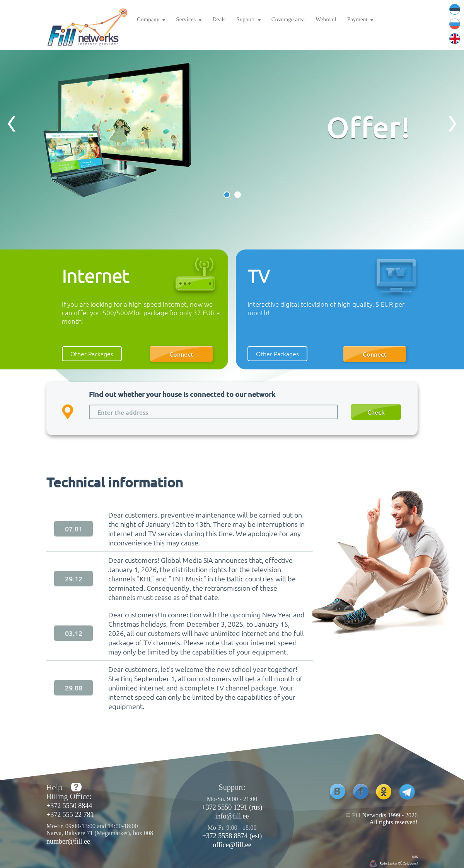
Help (55, 787)
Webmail (326, 19)
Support (248, 21)
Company (151, 21)
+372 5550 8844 (69, 806)
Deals (219, 19)
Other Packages (92, 354)
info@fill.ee (232, 816)
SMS (415, 856)
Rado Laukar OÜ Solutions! (399, 863)
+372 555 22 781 (70, 815)
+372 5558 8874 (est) (232, 836)
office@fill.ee (232, 845)
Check (376, 412)
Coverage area (288, 19)
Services (189, 21)
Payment (360, 21)
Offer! (368, 127)
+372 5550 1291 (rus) (232, 807)
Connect (181, 354)
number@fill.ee (68, 841)
